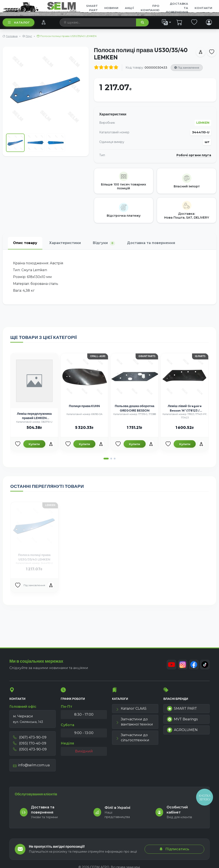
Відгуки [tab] (104, 243)
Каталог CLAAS (131, 708)
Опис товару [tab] (25, 243)
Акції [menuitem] (130, 8)
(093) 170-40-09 (30, 743)
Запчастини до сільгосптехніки (132, 738)
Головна (12, 36)
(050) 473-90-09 (30, 749)
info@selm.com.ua (31, 765)
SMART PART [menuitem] (92, 8)
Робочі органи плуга (194, 155)
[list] (167, 22)
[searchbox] (98, 22)
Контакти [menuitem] (203, 8)
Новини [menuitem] (111, 8)
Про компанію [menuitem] (150, 8)
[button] (106, 459)
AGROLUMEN (182, 730)
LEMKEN (203, 123)
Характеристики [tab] (65, 243)
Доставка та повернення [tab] (151, 243)
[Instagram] (183, 665)
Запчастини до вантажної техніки (134, 722)
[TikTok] (205, 665)
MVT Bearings (182, 719)
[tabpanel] (109, 277)
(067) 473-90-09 (30, 737)
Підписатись (174, 849)
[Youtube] (172, 665)
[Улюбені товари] (18, 444)
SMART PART (182, 709)
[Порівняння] (44, 22)
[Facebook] (194, 665)
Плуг (29, 36)
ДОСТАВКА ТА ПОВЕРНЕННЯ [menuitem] (177, 8)
